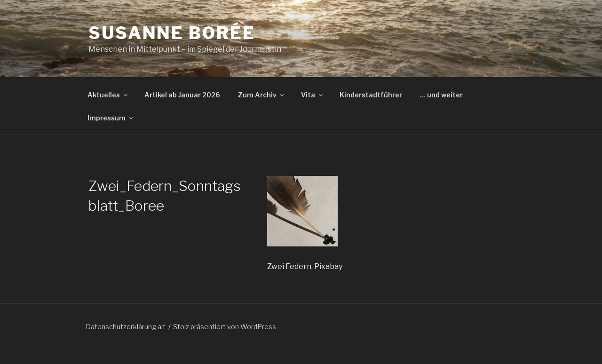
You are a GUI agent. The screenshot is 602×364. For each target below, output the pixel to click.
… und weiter (441, 95)
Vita (313, 95)
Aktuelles (108, 95)
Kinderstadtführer (371, 95)
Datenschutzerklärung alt (126, 327)
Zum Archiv (262, 95)
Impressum (111, 118)
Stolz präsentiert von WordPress (225, 327)
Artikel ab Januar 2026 (182, 95)
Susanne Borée (172, 33)
